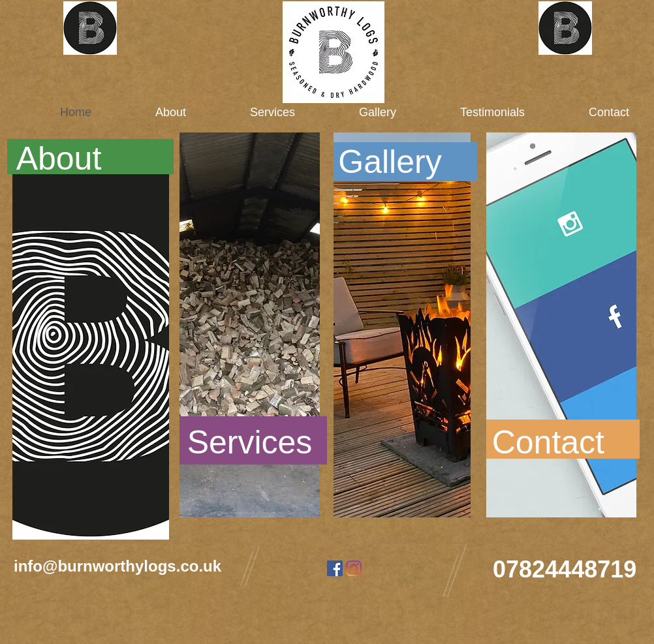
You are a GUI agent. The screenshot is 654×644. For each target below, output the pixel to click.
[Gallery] (390, 162)
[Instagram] (354, 568)
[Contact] (545, 442)
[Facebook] (335, 568)
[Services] (250, 442)
